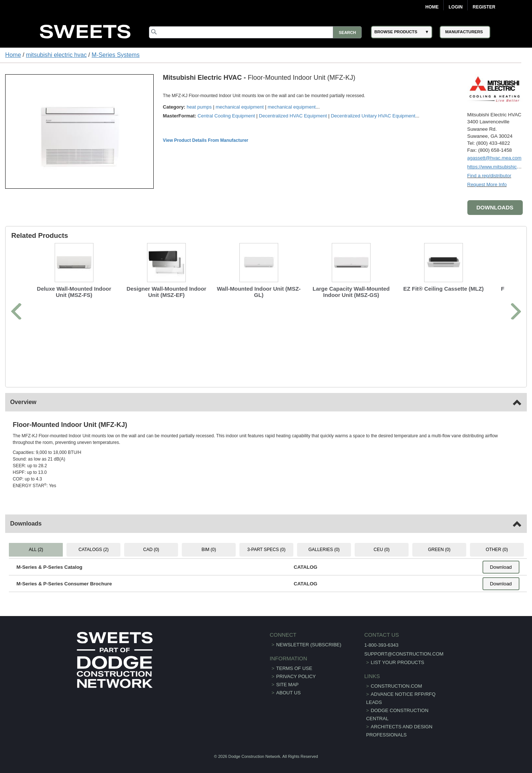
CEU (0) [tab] (381, 550)
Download (501, 567)
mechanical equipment (240, 107)
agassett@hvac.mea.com (495, 158)
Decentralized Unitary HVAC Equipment (373, 116)
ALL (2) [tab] (36, 550)
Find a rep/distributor (489, 176)
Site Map (288, 685)
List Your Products (398, 662)
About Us (289, 693)
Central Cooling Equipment (226, 116)
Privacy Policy (296, 676)
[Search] (255, 32)
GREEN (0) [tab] (439, 550)
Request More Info (487, 184)
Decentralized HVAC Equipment (293, 116)
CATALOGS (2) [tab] (94, 550)
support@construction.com (404, 654)
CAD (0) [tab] (151, 550)
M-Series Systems (116, 55)
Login (456, 7)
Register (484, 7)
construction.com (397, 686)
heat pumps (199, 107)
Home (432, 7)
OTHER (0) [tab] (497, 550)
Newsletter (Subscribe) (309, 645)
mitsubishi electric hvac (56, 55)
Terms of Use (294, 668)
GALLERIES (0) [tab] (324, 550)
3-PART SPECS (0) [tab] (266, 550)
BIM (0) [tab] (209, 550)
